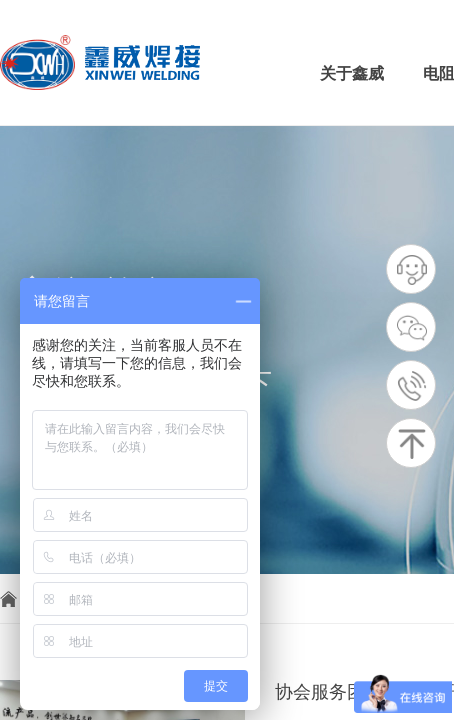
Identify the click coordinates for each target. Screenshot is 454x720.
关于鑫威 (352, 73)
